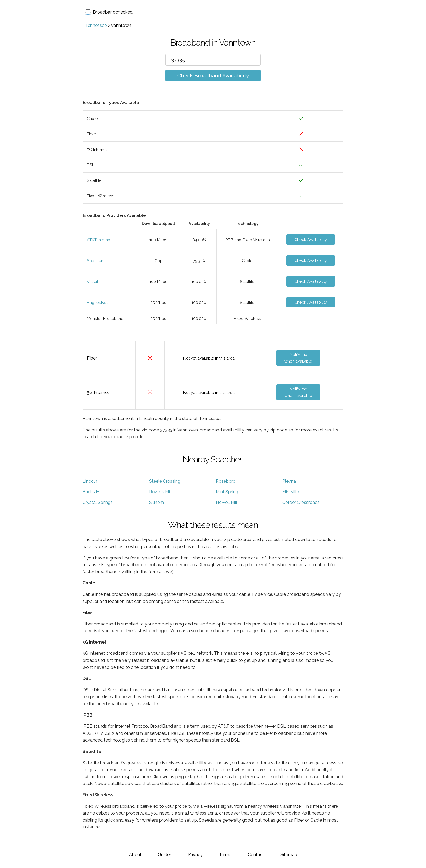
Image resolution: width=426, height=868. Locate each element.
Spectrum (96, 261)
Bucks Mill (93, 492)
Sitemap (289, 855)
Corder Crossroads (301, 502)
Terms (225, 855)
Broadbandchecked (109, 12)
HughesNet (97, 302)
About (135, 855)
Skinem (156, 502)
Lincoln (90, 481)
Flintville (291, 492)
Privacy (195, 855)
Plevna (289, 481)
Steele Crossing (165, 481)
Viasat (93, 282)
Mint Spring (227, 492)
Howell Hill (226, 502)
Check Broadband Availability (213, 75)
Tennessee (96, 25)
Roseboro (226, 481)
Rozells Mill (161, 492)
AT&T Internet (99, 240)
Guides (165, 855)
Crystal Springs (98, 502)
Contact (256, 855)
